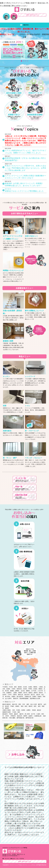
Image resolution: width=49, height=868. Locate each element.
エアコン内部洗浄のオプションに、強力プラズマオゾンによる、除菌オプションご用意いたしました (25, 152)
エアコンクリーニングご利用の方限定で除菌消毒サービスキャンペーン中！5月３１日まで (25, 177)
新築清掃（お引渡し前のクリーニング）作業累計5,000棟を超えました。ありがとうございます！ (24, 185)
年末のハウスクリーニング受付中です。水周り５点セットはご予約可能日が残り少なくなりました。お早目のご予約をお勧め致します (25, 168)
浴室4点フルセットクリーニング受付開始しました (24, 191)
